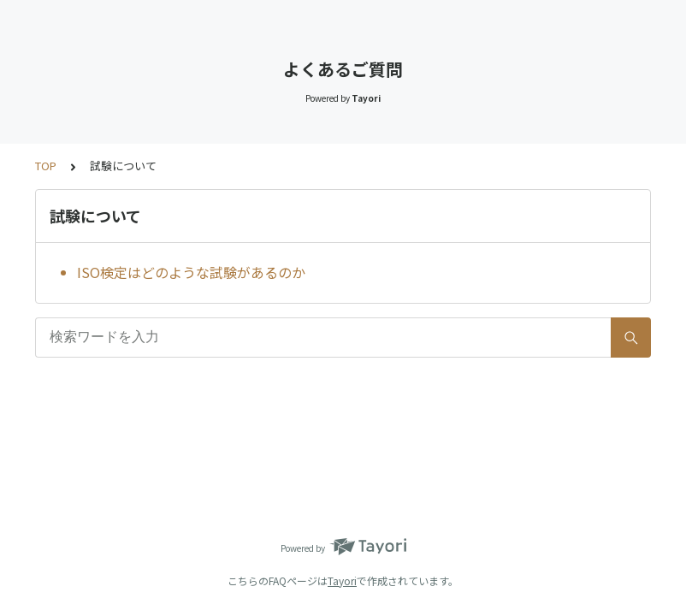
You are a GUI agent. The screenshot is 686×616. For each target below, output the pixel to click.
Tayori (342, 580)
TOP (46, 166)
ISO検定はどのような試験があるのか (191, 272)
